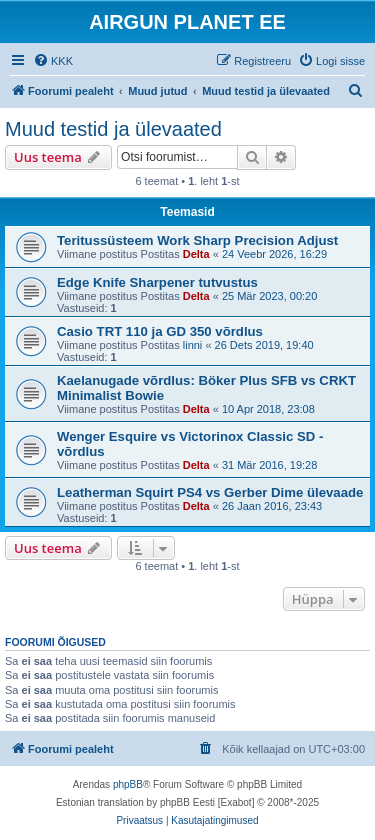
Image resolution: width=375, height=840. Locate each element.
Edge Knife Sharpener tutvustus (157, 282)
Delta (196, 254)
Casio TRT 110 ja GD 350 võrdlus (160, 331)
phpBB (128, 784)
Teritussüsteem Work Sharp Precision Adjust (197, 240)
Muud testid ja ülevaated (113, 129)
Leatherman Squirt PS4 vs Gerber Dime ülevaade (210, 492)
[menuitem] (53, 61)
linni (193, 345)
